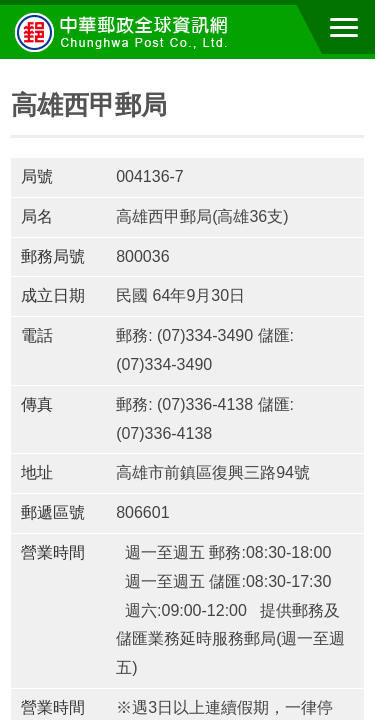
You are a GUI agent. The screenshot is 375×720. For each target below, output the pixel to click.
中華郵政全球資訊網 (125, 32)
